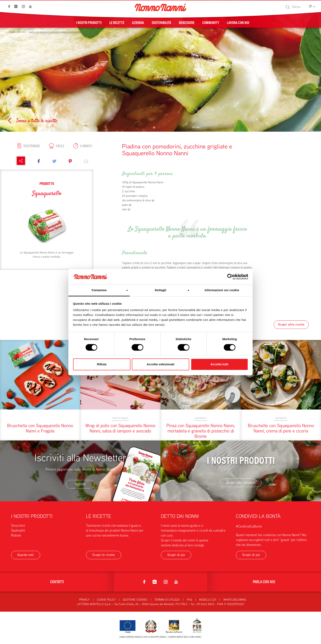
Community (211, 22)
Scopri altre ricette (291, 324)
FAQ (189, 600)
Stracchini (18, 526)
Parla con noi (264, 581)
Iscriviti (80, 484)
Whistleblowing (235, 600)
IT (312, 6)
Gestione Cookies (135, 600)
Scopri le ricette (104, 555)
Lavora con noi (238, 22)
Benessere (187, 22)
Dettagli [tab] (160, 290)
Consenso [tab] (99, 290)
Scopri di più (176, 555)
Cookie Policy (106, 600)
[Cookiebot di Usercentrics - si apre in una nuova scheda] (230, 277)
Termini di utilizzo (167, 600)
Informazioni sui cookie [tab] (222, 290)
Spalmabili (18, 530)
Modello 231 (208, 600)
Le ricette (117, 22)
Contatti (57, 581)
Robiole (16, 535)
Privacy (84, 600)
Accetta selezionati (160, 364)
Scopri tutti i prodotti (241, 483)
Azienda (138, 22)
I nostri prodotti (89, 22)
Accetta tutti (219, 364)
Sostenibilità (161, 22)
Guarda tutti (26, 555)
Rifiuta (102, 364)
